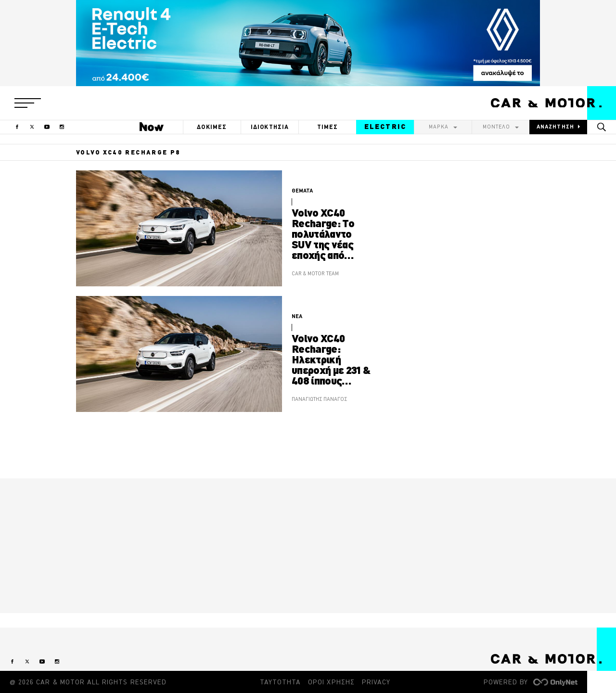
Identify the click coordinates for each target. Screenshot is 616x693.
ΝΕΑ (297, 316)
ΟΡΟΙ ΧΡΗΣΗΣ (331, 682)
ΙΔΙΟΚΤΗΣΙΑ (270, 127)
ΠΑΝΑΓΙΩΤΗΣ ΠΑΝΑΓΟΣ (319, 399)
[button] (28, 103)
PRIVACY (376, 682)
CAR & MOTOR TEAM (315, 273)
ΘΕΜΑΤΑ (302, 191)
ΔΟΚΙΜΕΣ (212, 127)
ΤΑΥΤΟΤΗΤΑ (280, 682)
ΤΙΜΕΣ (328, 127)
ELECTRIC (385, 127)
